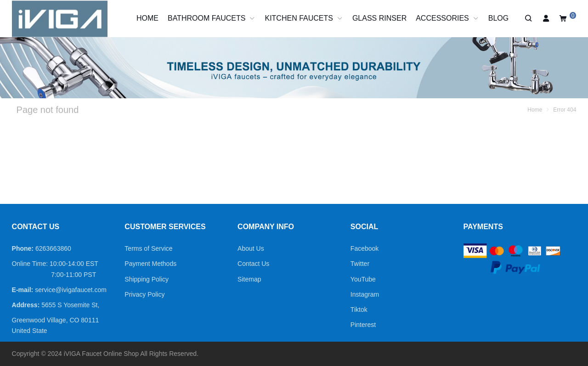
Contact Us (253, 264)
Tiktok (359, 310)
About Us (251, 248)
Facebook (365, 248)
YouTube (363, 279)
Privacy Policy (144, 294)
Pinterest (363, 325)
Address (25, 305)
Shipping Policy (147, 279)
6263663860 (53, 248)
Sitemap (249, 279)
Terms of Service (148, 248)
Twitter (360, 264)
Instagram (365, 294)
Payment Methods (150, 264)
